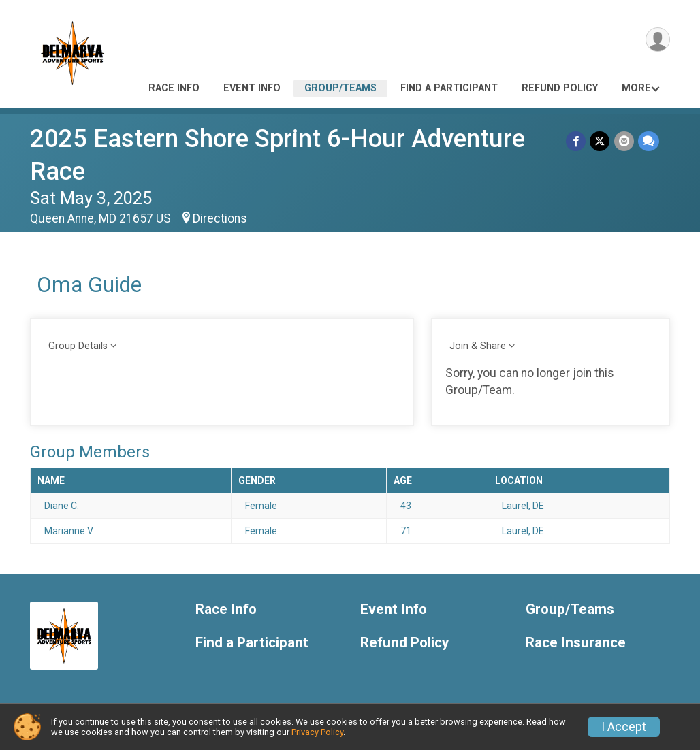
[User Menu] (657, 40)
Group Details (78, 346)
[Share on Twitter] (600, 141)
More (636, 88)
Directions (220, 218)
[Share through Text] (649, 141)
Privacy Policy (317, 732)
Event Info (252, 88)
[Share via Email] (624, 141)
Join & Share (478, 346)
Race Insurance (576, 643)
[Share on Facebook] (576, 141)
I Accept (624, 727)
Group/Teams (340, 88)
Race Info (174, 88)
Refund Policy (560, 88)
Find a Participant (449, 88)
